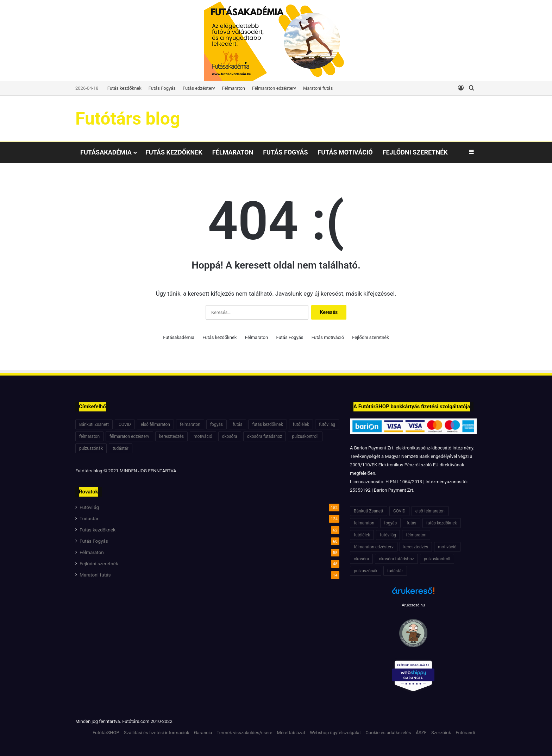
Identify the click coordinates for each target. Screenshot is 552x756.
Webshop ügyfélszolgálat (335, 733)
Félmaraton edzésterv (274, 88)
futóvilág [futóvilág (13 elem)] (327, 424)
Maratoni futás (318, 88)
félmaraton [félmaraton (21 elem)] (89, 436)
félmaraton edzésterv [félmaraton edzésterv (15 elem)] (129, 436)
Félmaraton (234, 88)
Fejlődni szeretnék (415, 152)
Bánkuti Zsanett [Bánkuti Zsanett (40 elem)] (94, 424)
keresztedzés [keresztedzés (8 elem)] (171, 436)
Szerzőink (441, 733)
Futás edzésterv (199, 88)
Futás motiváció (345, 152)
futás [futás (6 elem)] (237, 424)
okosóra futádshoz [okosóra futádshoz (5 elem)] (265, 436)
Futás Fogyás (162, 88)
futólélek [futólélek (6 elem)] (301, 424)
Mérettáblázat (291, 733)
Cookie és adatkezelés (388, 733)
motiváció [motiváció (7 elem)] (203, 436)
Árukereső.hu (413, 605)
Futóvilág (89, 507)
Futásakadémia (106, 152)
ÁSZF (421, 733)
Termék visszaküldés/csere (245, 733)
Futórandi (465, 733)
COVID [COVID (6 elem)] (125, 424)
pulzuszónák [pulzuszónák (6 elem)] (91, 448)
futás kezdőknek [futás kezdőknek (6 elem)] (267, 424)
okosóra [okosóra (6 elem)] (230, 436)
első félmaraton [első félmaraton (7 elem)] (155, 424)
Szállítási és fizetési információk (157, 733)
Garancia (203, 733)
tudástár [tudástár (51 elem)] (121, 448)
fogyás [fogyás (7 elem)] (217, 424)
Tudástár (89, 518)
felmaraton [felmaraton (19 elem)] (190, 424)
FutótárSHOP (106, 733)
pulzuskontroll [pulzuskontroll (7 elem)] (305, 436)
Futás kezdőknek (124, 88)
